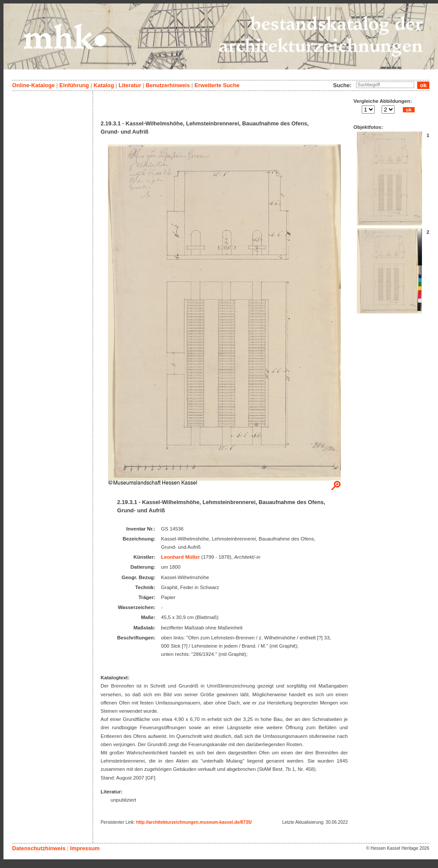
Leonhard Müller (180, 557)
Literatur (130, 85)
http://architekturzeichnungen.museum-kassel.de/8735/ (194, 822)
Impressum (85, 848)
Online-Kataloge (33, 85)
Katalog (104, 85)
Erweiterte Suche (217, 85)
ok (409, 110)
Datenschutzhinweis (39, 848)
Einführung (74, 85)
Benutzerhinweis (168, 85)
